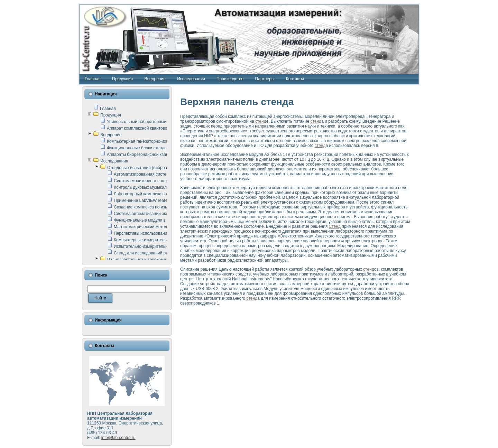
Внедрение (155, 79)
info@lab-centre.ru (118, 438)
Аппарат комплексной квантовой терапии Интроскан (157, 128)
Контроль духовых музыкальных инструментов (159, 187)
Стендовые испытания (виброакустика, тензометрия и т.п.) (164, 168)
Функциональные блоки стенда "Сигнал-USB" (151, 148)
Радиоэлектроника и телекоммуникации (146, 260)
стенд (261, 121)
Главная (93, 79)
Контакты (295, 79)
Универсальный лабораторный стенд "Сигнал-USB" (157, 122)
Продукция (122, 79)
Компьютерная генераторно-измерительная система (158, 141)
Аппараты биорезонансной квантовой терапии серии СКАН (164, 155)
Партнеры (265, 79)
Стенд (335, 226)
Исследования (191, 79)
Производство (230, 79)
